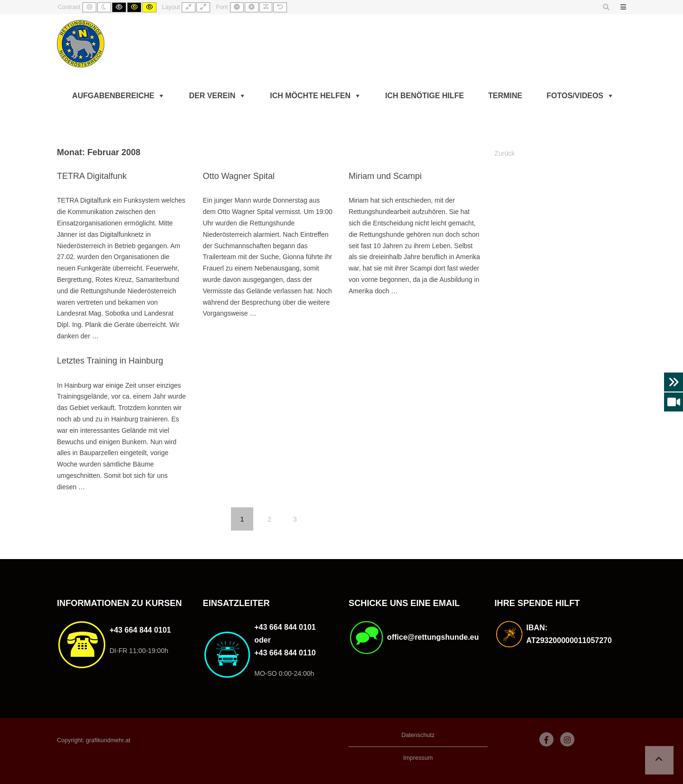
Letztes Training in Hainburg (110, 361)
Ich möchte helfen (310, 96)
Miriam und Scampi (385, 176)
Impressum (418, 758)
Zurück (505, 153)
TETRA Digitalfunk (92, 176)
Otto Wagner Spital (238, 176)
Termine (505, 96)
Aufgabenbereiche (113, 96)
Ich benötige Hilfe (425, 96)
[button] (659, 760)
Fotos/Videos (575, 96)
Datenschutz (418, 735)
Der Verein (212, 96)
